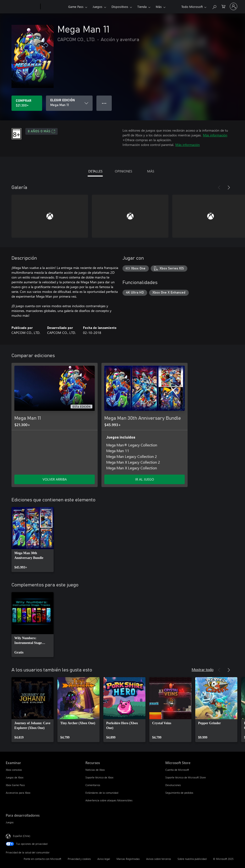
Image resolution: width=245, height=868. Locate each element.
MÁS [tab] (151, 171)
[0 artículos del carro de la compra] (223, 6)
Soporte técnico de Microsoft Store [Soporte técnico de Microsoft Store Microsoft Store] (186, 777)
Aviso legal (104, 859)
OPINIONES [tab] (123, 171)
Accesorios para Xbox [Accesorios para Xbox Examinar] (18, 793)
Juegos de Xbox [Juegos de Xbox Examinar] (15, 777)
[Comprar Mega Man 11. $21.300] (27, 103)
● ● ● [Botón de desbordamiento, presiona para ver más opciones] (104, 103)
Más (159, 7)
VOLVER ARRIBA (55, 479)
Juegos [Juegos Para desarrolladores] (10, 822)
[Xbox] (54, 7)
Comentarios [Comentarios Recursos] (93, 785)
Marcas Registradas (128, 859)
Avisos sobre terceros (159, 859)
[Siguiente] (229, 188)
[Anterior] (219, 188)
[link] (33, 540)
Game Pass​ (76, 7)
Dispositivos (120, 7)
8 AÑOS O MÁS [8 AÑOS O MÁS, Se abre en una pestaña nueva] (42, 131)
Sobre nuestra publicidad (192, 859)
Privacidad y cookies (79, 859)
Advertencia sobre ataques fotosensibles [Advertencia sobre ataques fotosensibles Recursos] (109, 800)
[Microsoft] (22, 7)
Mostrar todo (203, 669)
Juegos (97, 7)
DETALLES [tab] (95, 171)
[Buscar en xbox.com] (214, 6)
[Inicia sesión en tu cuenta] (234, 6)
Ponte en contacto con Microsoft (42, 859)
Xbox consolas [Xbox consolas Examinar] (14, 770)
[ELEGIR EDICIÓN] (69, 103)
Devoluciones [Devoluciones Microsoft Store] (173, 785)
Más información (215, 135)
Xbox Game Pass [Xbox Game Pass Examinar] (15, 785)
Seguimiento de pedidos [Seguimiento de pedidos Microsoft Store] (179, 793)
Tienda (142, 7)
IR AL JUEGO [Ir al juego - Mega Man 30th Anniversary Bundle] (145, 479)
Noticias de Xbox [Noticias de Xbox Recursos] (95, 770)
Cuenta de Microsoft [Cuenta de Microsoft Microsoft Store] (177, 770)
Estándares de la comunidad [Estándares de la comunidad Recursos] (102, 793)
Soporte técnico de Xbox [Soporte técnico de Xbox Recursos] (99, 777)
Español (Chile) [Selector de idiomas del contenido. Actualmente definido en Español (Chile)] (22, 836)
